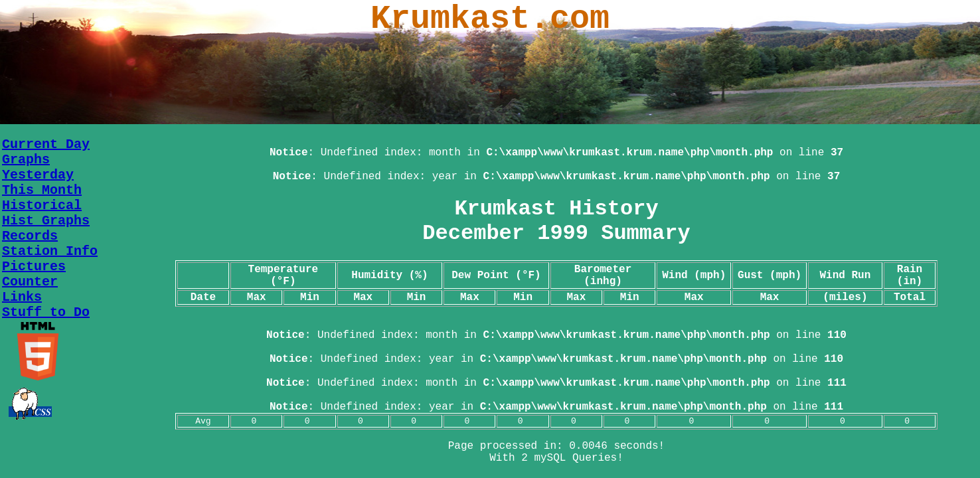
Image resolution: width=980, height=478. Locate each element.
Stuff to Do (46, 312)
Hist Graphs (46, 221)
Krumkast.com (490, 19)
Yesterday (38, 175)
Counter (30, 282)
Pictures (34, 267)
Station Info (50, 251)
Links (22, 297)
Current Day (46, 144)
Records (30, 236)
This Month (42, 190)
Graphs (26, 160)
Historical (42, 205)
